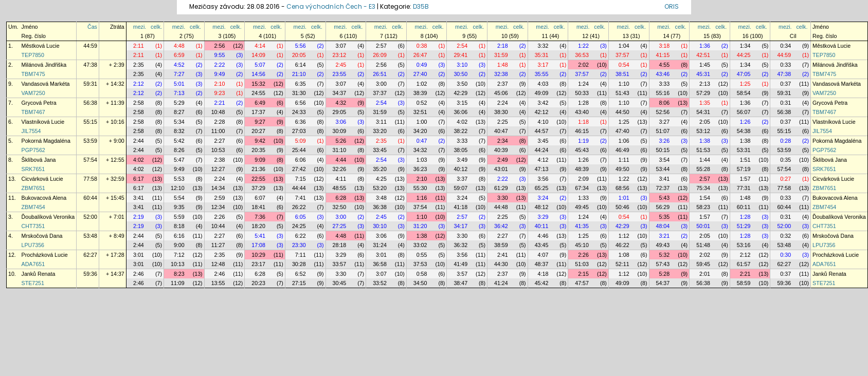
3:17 (543, 65)
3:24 (462, 198)
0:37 (785, 84)
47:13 (542, 169)
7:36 (260, 217)
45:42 (542, 283)
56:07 (744, 112)
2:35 (139, 65)
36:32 (460, 245)
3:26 (664, 141)
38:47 (460, 283)
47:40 (622, 131)
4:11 (341, 179)
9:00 (179, 245)
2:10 (220, 84)
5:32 (664, 255)
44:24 (542, 150)
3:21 (664, 236)
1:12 (624, 236)
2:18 (503, 46)
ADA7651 (33, 264)
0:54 (624, 65)
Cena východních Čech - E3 (331, 6)
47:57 (582, 283)
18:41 (258, 207)
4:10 (543, 122)
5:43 (664, 198)
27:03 (299, 131)
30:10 (380, 226)
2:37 (503, 84)
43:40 (582, 112)
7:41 (301, 198)
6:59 (179, 55)
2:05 (705, 122)
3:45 (543, 141)
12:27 (218, 169)
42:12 (542, 112)
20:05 (299, 55)
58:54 (744, 93)
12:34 (218, 207)
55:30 (420, 188)
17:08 (258, 245)
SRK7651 (33, 169)
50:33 (582, 93)
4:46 (543, 236)
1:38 (705, 141)
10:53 (218, 150)
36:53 (582, 55)
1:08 (624, 255)
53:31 (744, 150)
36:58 (380, 264)
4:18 (543, 274)
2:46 (139, 274)
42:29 (460, 93)
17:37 (258, 112)
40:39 (501, 150)
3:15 (462, 103)
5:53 (179, 179)
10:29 (258, 255)
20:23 (258, 283)
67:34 (582, 188)
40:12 (460, 169)
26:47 (420, 55)
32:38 (501, 74)
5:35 (664, 217)
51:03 (582, 264)
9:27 (260, 122)
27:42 (299, 169)
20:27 (258, 131)
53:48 (90, 236)
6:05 (301, 217)
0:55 (422, 255)
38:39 (420, 93)
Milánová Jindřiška (44, 65)
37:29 (258, 188)
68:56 (622, 188)
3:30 (503, 198)
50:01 (703, 226)
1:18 (583, 122)
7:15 (301, 179)
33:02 (420, 245)
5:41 (260, 236)
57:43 (663, 264)
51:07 (663, 131)
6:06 (301, 160)
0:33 (785, 65)
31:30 (299, 93)
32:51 (420, 112)
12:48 (218, 264)
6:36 (301, 122)
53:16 (744, 245)
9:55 (220, 55)
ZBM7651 (33, 188)
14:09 (258, 55)
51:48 (703, 245)
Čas (92, 27)
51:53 (703, 150)
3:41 (664, 179)
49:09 (542, 93)
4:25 (381, 179)
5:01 (179, 84)
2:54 (462, 46)
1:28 (583, 103)
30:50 (460, 74)
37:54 (420, 207)
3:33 (664, 84)
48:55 (340, 188)
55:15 (90, 122)
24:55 (258, 93)
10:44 (218, 226)
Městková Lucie (41, 46)
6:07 (260, 198)
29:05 (340, 112)
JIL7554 (31, 131)
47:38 (90, 65)
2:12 (139, 84)
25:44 (299, 150)
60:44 (90, 198)
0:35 (785, 160)
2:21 (220, 103)
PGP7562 (33, 150)
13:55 (218, 283)
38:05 (460, 150)
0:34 (785, 46)
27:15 (299, 283)
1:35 (705, 103)
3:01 (139, 255)
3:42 (543, 103)
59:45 (703, 264)
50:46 (622, 207)
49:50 (622, 169)
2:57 (381, 46)
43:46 (663, 74)
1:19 (583, 141)
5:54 (179, 198)
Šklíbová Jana (39, 160)
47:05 (744, 74)
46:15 (582, 131)
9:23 (220, 93)
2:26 (220, 217)
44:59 (90, 46)
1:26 (745, 122)
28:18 (340, 245)
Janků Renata (39, 274)
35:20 (380, 169)
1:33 (583, 198)
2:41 (503, 255)
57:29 (703, 93)
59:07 (460, 188)
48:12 (542, 207)
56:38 (90, 103)
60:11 (744, 207)
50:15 (663, 150)
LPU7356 (33, 245)
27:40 (420, 74)
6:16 (179, 236)
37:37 (380, 93)
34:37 (340, 93)
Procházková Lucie (45, 255)
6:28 (341, 198)
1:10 (624, 84)
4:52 (179, 65)
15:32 (258, 84)
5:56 (301, 46)
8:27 (179, 112)
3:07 (341, 46)
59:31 (90, 84)
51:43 (622, 93)
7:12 (179, 255)
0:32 (785, 236)
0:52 (422, 103)
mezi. (140, 27)
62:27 (90, 255)
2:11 (139, 46)
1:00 (422, 122)
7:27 (179, 74)
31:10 (340, 150)
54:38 (744, 131)
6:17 (139, 179)
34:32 (420, 150)
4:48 (179, 46)
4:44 (341, 160)
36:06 (460, 112)
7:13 (179, 93)
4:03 (543, 84)
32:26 (340, 169)
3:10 (462, 65)
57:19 (744, 169)
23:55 (340, 74)
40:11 (542, 226)
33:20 (380, 131)
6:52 (301, 274)
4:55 (664, 65)
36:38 (380, 207)
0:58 (422, 274)
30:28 (299, 264)
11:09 (178, 283)
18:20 (258, 226)
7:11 (301, 255)
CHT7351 (33, 226)
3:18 (664, 46)
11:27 (218, 245)
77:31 (744, 188)
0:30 (785, 255)
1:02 (422, 84)
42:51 (703, 55)
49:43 (663, 245)
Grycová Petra (39, 103)
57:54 (90, 160)
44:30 (501, 264)
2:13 (705, 84)
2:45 (341, 65)
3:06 (341, 122)
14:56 (258, 74)
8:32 (179, 131)
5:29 (179, 103)
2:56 (220, 46)
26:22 (299, 207)
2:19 (139, 217)
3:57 (462, 274)
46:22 (622, 245)
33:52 (380, 283)
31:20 (420, 226)
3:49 (462, 160)
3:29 (543, 217)
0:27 (785, 179)
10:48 (218, 112)
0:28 (785, 141)
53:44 (663, 169)
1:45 (705, 65)
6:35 (301, 84)
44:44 (299, 188)
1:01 (624, 198)
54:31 (703, 112)
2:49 (503, 160)
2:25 (503, 122)
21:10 (299, 74)
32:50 (340, 207)
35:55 (542, 74)
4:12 (543, 160)
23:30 (299, 245)
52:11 (622, 264)
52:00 (90, 217)
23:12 (340, 55)
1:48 (503, 65)
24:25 (299, 226)
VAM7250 (33, 93)
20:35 (258, 150)
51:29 (744, 226)
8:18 (179, 226)
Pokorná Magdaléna (46, 141)
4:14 (260, 46)
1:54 (705, 198)
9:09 (260, 160)
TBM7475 (33, 74)
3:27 (664, 122)
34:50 (420, 283)
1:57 (745, 179)
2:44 (139, 141)
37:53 (420, 264)
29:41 (460, 55)
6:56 (301, 103)
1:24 (583, 84)
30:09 (340, 131)
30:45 (340, 283)
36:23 (420, 169)
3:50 (462, 84)
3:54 (664, 160)
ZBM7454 (33, 207)
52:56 (663, 112)
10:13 (178, 264)
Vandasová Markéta (46, 84)
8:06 (664, 103)
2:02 (583, 65)
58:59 (744, 283)
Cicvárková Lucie (42, 179)
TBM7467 (33, 112)
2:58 (139, 103)
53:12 (703, 131)
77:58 (90, 179)
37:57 (622, 55)
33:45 (380, 150)
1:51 (745, 160)
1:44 (705, 160)
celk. (156, 27)
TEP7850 (33, 55)
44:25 (744, 55)
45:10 (582, 245)
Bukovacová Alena (44, 198)
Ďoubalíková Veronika (48, 217)
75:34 (703, 188)
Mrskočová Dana (42, 236)
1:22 (583, 46)
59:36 (90, 274)
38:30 (501, 112)
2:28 (220, 122)
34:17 (460, 226)
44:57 (542, 131)
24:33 (299, 112)
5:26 (341, 141)
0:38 (422, 46)
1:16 (422, 198)
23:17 (258, 264)
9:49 (220, 74)
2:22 (220, 65)
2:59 (220, 198)
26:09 (380, 55)
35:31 (542, 55)
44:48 (501, 207)
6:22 (301, 236)
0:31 (785, 103)
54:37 (663, 283)
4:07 (543, 255)
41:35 (582, 226)
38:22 (460, 131)
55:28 (703, 169)
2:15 (583, 274)
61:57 (744, 264)
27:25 (340, 226)
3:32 (543, 46)
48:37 (542, 264)
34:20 (420, 131)
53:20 (380, 188)
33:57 (340, 264)
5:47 (179, 160)
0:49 (422, 65)
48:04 (663, 226)
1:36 (705, 46)
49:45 (582, 207)
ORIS (672, 6)
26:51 (380, 74)
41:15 (663, 55)
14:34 (218, 188)
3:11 (381, 122)
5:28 (664, 274)
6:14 (301, 65)
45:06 (501, 93)
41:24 (501, 283)
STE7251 (33, 283)
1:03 (422, 160)
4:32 (341, 103)
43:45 (542, 245)
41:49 (460, 264)
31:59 (501, 55)
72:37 (663, 188)
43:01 (501, 169)
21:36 (258, 169)
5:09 (301, 141)
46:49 (622, 150)
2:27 (220, 141)
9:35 (179, 207)
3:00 (381, 84)
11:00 (218, 131)
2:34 (503, 141)
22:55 (258, 179)
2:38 (220, 160)
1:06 (624, 141)
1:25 (745, 84)
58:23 (703, 207)
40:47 (501, 131)
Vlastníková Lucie (43, 122)
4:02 (462, 122)
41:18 (460, 207)
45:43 (582, 150)
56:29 (663, 207)
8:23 (179, 274)
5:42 (179, 141)
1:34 (745, 46)
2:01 (705, 274)
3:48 (381, 198)
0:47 (422, 141)
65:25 (542, 188)
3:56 (543, 179)
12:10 (178, 188)
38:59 (501, 245)
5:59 (179, 217)
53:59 (90, 141)
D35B (421, 6)
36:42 (501, 226)
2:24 (503, 103)
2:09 (583, 179)
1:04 (624, 46)
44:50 (622, 112)
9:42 (260, 141)
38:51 (622, 74)
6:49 (260, 103)
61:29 (501, 188)
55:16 (663, 93)
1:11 (624, 160)
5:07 (260, 65)
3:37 (462, 179)
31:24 (380, 245)
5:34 (179, 122)
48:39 (582, 169)
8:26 (179, 150)
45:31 (703, 74)
